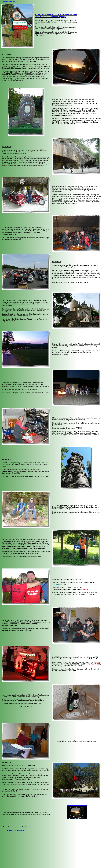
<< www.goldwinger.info (8, 2)
